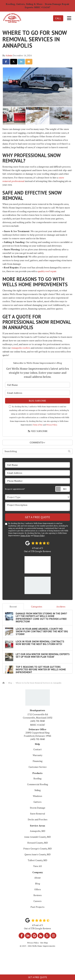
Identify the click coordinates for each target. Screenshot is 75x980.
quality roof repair (47, 271)
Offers (38, 889)
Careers (37, 901)
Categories (37, 607)
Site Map (44, 943)
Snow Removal (38, 814)
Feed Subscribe (38, 431)
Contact (37, 749)
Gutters (37, 802)
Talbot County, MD (37, 860)
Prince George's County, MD (38, 849)
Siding (38, 790)
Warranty (37, 755)
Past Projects (37, 907)
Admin (9, 55)
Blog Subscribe (37, 401)
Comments (38, 443)
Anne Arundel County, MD (37, 837)
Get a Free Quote (38, 977)
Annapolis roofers (21, 348)
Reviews (38, 895)
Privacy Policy (52, 425)
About (37, 878)
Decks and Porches (38, 819)
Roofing (37, 778)
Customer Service (38, 767)
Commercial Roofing (38, 784)
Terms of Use (38, 425)
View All (37, 866)
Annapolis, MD (38, 831)
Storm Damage (38, 808)
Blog (38, 883)
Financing (38, 761)
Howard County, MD (38, 843)
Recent (13, 607)
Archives (61, 607)
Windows (37, 796)
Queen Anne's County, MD (38, 854)
